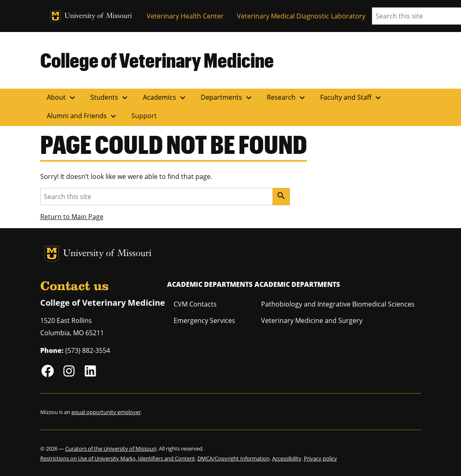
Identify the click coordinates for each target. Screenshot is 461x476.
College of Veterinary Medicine (157, 60)
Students (110, 98)
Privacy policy (320, 458)
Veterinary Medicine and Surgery (312, 320)
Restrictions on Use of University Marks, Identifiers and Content (118, 458)
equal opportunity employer (106, 412)
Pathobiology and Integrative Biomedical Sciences (338, 304)
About (62, 98)
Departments (227, 98)
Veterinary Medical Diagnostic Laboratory (301, 16)
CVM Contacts (195, 304)
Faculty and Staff (352, 98)
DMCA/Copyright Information (234, 458)
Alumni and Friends (83, 116)
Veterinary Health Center (185, 16)
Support (144, 116)
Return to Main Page (72, 217)
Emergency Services (204, 320)
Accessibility (287, 458)
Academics (165, 98)
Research (287, 98)
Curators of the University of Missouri (111, 449)
